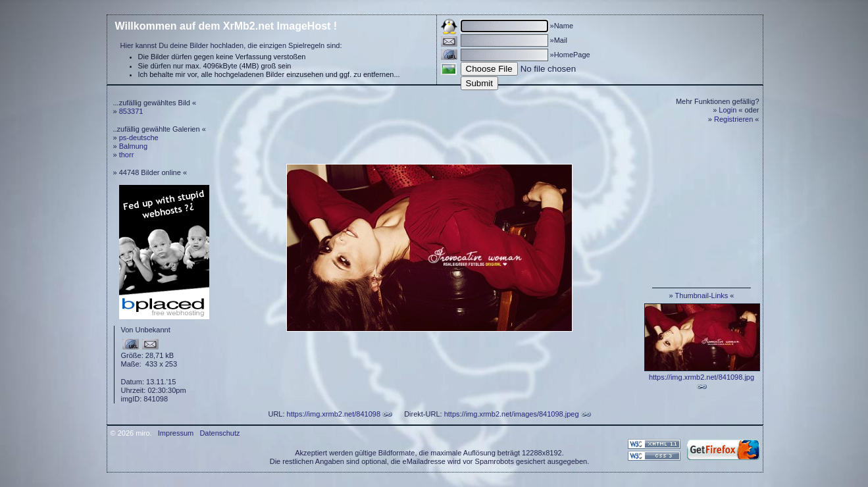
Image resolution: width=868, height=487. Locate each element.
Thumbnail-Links (702, 295)
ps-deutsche (139, 138)
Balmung (133, 146)
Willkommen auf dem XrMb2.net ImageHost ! (226, 26)
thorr (127, 155)
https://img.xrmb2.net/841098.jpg (702, 377)
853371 (131, 111)
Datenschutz (219, 433)
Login (728, 110)
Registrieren (733, 119)
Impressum (176, 433)
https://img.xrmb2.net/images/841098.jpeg (512, 414)
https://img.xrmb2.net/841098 (334, 414)
